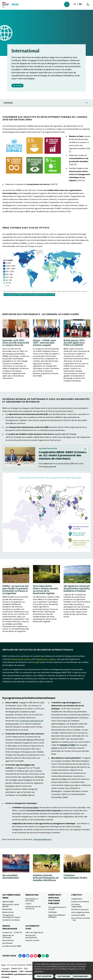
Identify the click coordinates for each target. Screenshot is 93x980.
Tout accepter (44, 976)
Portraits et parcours (80, 909)
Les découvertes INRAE (12, 946)
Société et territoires (11, 920)
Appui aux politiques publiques (57, 916)
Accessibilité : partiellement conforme (19, 974)
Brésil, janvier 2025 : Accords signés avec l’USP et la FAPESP (75, 343)
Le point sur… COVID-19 (12, 932)
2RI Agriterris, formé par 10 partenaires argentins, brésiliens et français (77, 588)
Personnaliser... (81, 976)
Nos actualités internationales (11, 877)
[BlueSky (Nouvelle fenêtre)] (28, 956)
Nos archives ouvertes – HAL (81, 919)
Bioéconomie (8, 912)
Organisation (77, 899)
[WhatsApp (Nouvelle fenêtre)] (43, 956)
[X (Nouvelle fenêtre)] (39, 956)
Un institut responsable (76, 906)
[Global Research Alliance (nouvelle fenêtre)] (46, 659)
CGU (21, 971)
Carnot (28, 904)
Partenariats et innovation (32, 900)
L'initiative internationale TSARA (75, 877)
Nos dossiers (8, 943)
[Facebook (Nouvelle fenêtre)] (24, 956)
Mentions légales (9, 971)
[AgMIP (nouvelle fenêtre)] (37, 662)
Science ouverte (32, 940)
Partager (17, 86)
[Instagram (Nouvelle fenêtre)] (32, 956)
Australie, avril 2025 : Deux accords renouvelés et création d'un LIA (16, 343)
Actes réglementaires (80, 912)
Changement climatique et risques (11, 916)
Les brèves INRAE (78, 915)
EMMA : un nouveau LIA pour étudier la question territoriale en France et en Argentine (15, 590)
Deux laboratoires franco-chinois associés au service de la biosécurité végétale (45, 590)
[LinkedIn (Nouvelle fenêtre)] (20, 956)
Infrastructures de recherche (33, 908)
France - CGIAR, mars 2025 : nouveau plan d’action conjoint (44, 343)
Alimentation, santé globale (11, 906)
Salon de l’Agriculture (34, 932)
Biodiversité (7, 909)
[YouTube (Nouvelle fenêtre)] (35, 956)
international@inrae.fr (43, 839)
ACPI (27, 771)
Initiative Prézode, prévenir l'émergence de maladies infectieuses (46, 878)
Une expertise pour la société (57, 908)
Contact (5, 977)
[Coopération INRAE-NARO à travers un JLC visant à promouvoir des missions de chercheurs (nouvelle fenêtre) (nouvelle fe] (63, 456)
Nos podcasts (8, 940)
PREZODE (30, 740)
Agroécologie (8, 902)
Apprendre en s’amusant (8, 936)
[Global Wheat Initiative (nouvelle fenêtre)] (21, 659)
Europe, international (80, 902)
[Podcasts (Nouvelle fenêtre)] (47, 956)
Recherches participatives (31, 936)
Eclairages (53, 912)
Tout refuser (64, 976)
